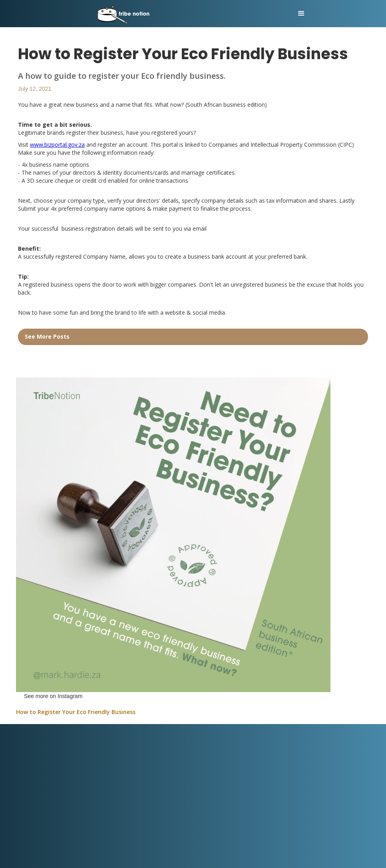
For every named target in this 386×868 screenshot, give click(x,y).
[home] (157, 14)
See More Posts (47, 336)
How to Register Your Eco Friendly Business (76, 712)
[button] (301, 14)
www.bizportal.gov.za (57, 145)
